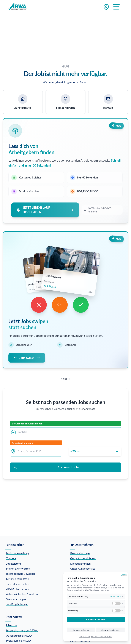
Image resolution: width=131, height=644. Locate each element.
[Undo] (60, 305)
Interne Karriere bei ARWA (22, 630)
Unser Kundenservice (83, 569)
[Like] (82, 305)
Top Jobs (11, 558)
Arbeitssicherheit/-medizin (22, 594)
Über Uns (12, 625)
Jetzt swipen (27, 358)
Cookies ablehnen (81, 630)
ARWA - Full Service (18, 589)
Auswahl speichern (110, 630)
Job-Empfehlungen (17, 604)
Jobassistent (14, 563)
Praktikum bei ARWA (19, 641)
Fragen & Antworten (18, 569)
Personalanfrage (80, 553)
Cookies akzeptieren (96, 619)
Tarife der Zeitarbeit (18, 584)
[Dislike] (38, 305)
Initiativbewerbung (18, 553)
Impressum (85, 636)
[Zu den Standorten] (106, 7)
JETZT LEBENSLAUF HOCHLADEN (45, 210)
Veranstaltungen (16, 599)
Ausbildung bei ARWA (19, 635)
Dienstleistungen (80, 563)
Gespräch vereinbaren (83, 558)
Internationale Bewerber (21, 574)
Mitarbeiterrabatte (17, 579)
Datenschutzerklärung (102, 636)
